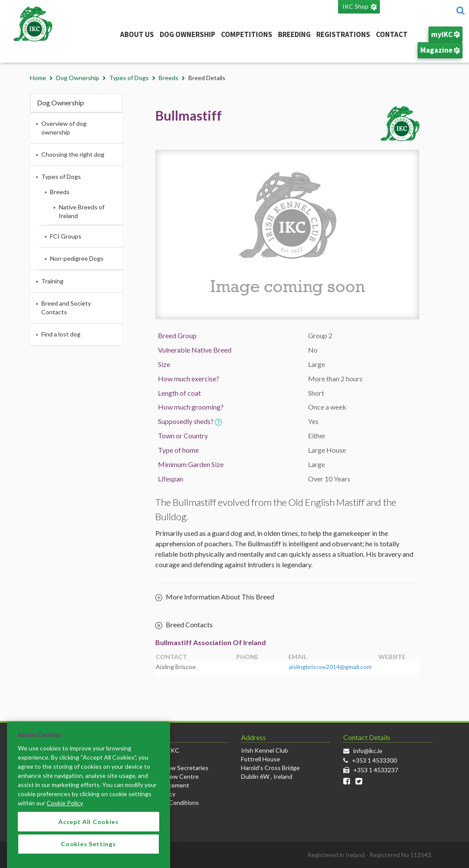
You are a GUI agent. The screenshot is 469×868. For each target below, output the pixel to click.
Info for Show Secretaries (174, 768)
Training (52, 281)
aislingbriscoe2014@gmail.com (330, 667)
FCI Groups (66, 236)
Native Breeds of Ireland (82, 211)
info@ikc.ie (368, 751)
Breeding (294, 34)
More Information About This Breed (215, 597)
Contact (392, 34)
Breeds (169, 78)
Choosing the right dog (73, 154)
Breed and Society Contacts (66, 308)
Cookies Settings (88, 852)
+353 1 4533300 (374, 760)
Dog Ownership (188, 34)
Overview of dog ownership (64, 128)
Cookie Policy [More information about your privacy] (65, 811)
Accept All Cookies (89, 830)
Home (38, 78)
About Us (137, 34)
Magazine (440, 50)
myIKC (446, 34)
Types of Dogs (129, 78)
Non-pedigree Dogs (77, 258)
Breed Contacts (184, 625)
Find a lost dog (61, 334)
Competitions (247, 34)
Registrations (343, 34)
